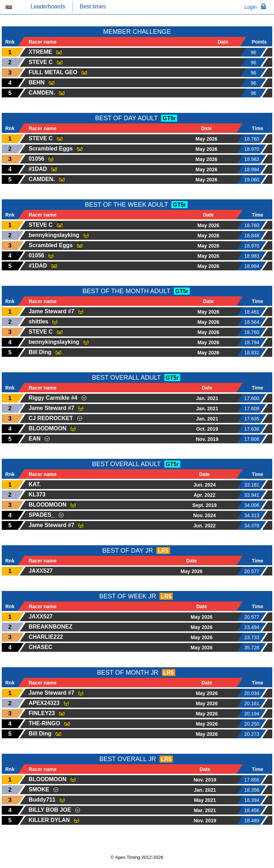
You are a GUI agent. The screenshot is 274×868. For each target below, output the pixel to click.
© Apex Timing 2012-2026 (137, 857)
